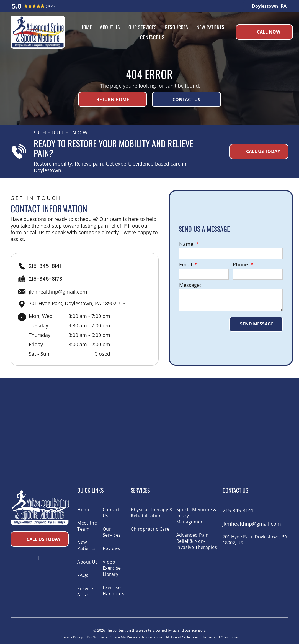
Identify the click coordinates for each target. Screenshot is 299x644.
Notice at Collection (182, 637)
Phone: (241, 264)
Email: (186, 264)
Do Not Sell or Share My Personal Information (124, 637)
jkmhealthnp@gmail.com (58, 292)
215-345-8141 (45, 266)
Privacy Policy (72, 637)
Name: (187, 244)
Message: (190, 285)
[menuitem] (86, 27)
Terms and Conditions (221, 637)
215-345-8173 (46, 279)
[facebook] (39, 559)
